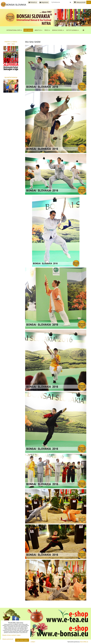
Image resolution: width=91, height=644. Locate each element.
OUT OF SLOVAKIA (72, 30)
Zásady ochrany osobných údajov (11, 635)
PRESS (47, 30)
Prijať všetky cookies (22, 640)
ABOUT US (38, 30)
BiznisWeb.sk (84, 642)
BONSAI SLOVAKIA (16, 5)
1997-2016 (28, 30)
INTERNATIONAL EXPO (14, 30)
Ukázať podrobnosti (8, 639)
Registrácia (44, 2)
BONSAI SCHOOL (58, 30)
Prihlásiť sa (33, 2)
